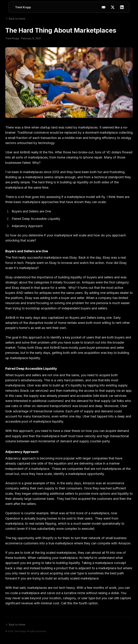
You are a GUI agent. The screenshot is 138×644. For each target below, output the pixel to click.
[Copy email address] (103, 7)
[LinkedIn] (122, 7)
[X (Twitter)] (113, 7)
